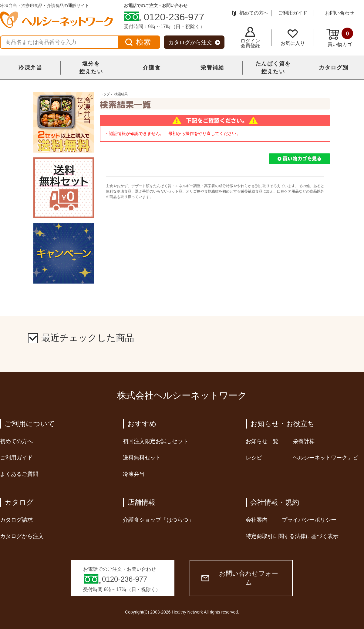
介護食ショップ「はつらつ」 (158, 520)
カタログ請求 (16, 520)
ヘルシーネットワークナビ (325, 458)
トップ (105, 94)
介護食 (152, 68)
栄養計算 (304, 441)
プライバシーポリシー (309, 520)
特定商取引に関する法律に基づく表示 (292, 536)
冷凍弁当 (30, 68)
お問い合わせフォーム (240, 578)
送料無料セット (142, 458)
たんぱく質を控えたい (273, 68)
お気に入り (293, 38)
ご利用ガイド (293, 13)
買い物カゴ (340, 37)
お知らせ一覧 (262, 441)
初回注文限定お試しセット (156, 441)
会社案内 (257, 520)
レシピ (254, 458)
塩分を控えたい (91, 68)
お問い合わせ (340, 13)
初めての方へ (250, 13)
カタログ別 (334, 68)
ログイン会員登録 (250, 38)
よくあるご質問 (19, 474)
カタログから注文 (194, 42)
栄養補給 (212, 68)
